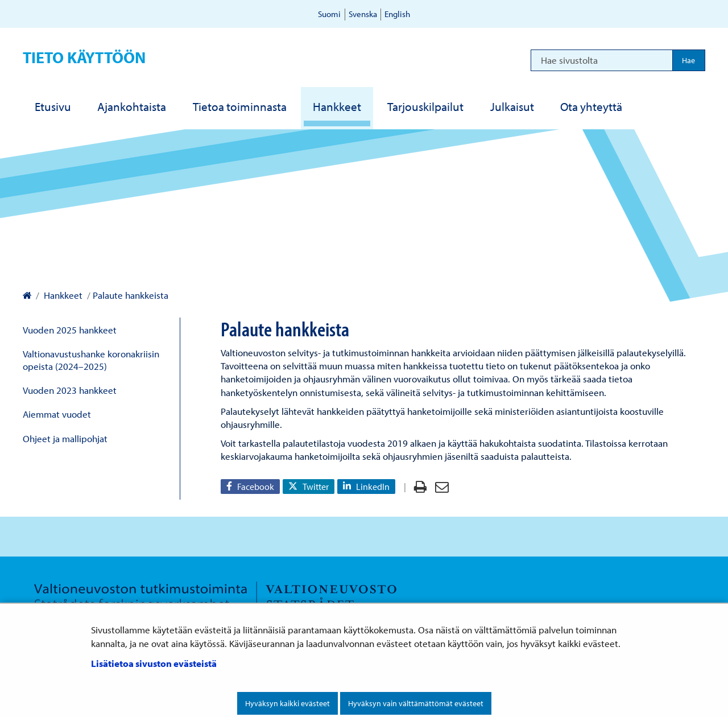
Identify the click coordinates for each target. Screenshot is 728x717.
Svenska (363, 14)
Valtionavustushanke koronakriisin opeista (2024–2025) (91, 360)
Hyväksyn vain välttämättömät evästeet (416, 703)
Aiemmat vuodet (57, 414)
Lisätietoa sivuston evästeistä (154, 663)
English (397, 14)
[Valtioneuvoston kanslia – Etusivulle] (27, 295)
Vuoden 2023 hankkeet (70, 390)
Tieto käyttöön (84, 57)
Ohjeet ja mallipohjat (65, 438)
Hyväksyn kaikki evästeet (288, 703)
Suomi (329, 14)
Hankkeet (62, 295)
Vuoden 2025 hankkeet (70, 330)
